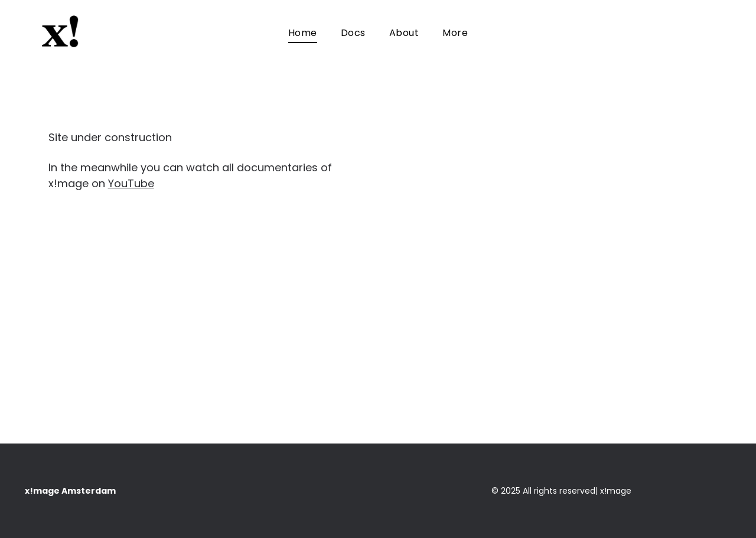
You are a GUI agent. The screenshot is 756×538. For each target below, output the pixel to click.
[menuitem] (303, 33)
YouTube (131, 183)
